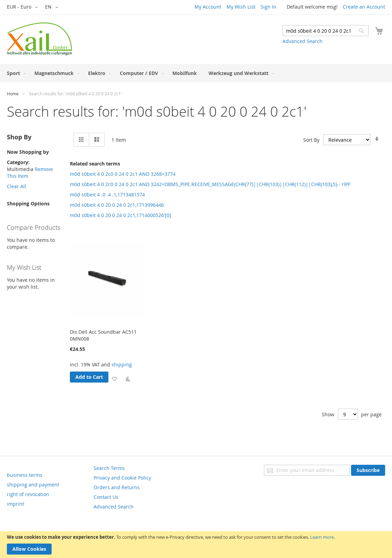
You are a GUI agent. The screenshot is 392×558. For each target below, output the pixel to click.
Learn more (322, 537)
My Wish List (241, 7)
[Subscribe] (368, 470)
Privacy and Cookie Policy (122, 478)
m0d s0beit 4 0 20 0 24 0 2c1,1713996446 (117, 205)
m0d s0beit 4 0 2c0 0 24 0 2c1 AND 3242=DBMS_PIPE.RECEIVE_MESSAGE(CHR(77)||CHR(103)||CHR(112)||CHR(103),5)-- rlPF (210, 184)
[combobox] (326, 31)
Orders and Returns (117, 487)
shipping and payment (33, 485)
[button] (24, 7)
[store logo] (39, 39)
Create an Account (364, 7)
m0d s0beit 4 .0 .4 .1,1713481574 (107, 195)
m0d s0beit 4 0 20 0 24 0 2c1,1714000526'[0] (120, 215)
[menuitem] (15, 73)
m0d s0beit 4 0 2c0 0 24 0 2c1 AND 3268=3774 (123, 174)
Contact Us (106, 497)
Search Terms (109, 468)
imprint (15, 504)
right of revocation (28, 494)
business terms (25, 475)
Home (13, 94)
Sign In (268, 7)
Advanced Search (303, 41)
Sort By (311, 140)
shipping (122, 364)
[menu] (196, 73)
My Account (208, 7)
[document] (196, 545)
